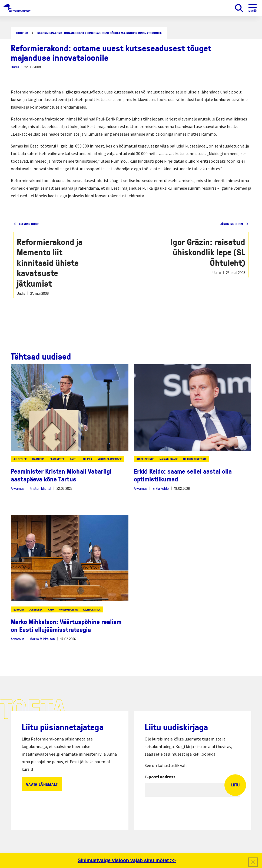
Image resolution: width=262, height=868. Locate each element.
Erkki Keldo (161, 488)
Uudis (15, 67)
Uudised (22, 33)
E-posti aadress (160, 777)
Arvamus (18, 488)
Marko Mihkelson (42, 639)
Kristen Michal (40, 488)
